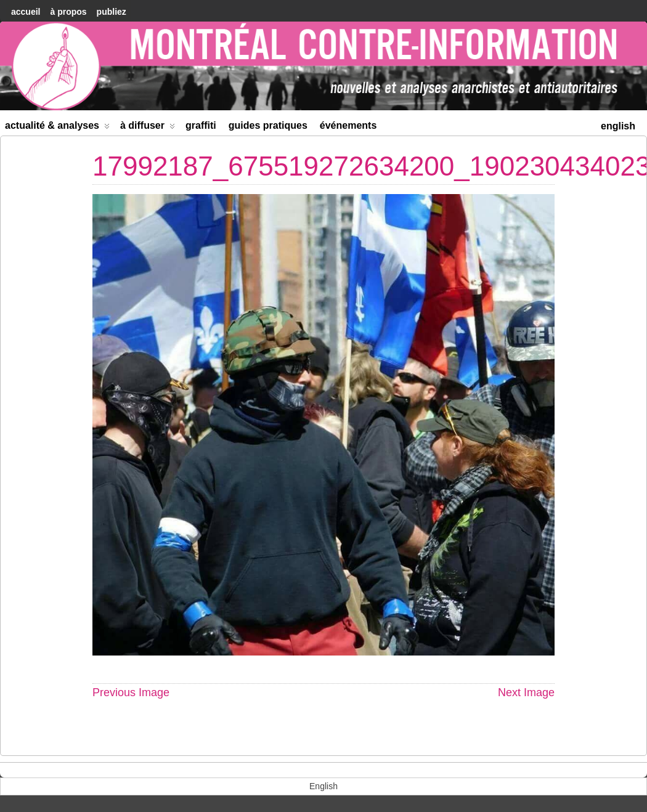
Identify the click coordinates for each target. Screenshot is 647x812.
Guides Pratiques (268, 125)
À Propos (68, 12)
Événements (348, 125)
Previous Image (131, 692)
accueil (26, 12)
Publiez (112, 12)
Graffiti (201, 125)
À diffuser (148, 128)
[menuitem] (618, 125)
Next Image (526, 692)
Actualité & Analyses (57, 128)
